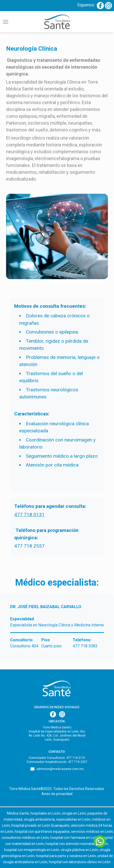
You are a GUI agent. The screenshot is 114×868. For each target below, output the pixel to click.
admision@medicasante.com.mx (60, 769)
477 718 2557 (29, 546)
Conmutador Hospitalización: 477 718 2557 (57, 762)
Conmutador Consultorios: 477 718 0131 (57, 758)
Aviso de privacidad (57, 794)
